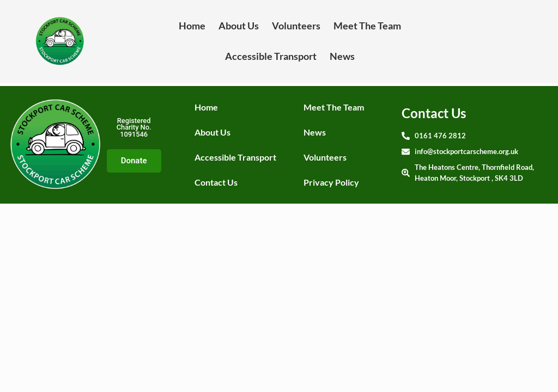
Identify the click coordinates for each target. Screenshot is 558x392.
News (342, 56)
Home (192, 26)
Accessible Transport (271, 56)
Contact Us (216, 182)
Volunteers (296, 26)
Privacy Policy (331, 182)
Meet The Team (367, 26)
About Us (239, 26)
